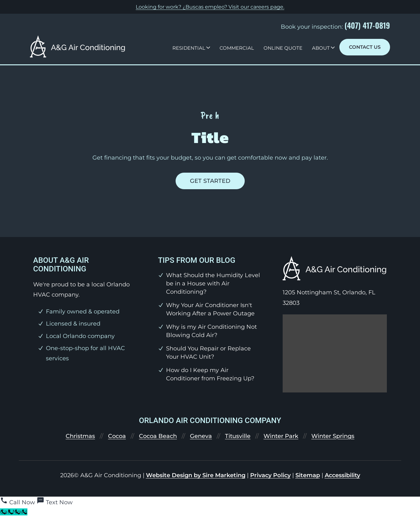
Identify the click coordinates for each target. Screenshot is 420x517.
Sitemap (308, 475)
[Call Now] (18, 502)
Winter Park (281, 436)
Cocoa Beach (158, 436)
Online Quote (283, 48)
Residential (189, 48)
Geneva (201, 436)
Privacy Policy (270, 475)
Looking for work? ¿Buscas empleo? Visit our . (210, 7)
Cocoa (117, 436)
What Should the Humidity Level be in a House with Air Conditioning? (213, 284)
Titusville (238, 436)
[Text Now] (55, 502)
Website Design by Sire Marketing (196, 475)
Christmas (80, 436)
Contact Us (365, 47)
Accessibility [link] (342, 475)
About (321, 48)
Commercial (237, 48)
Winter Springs (333, 436)
